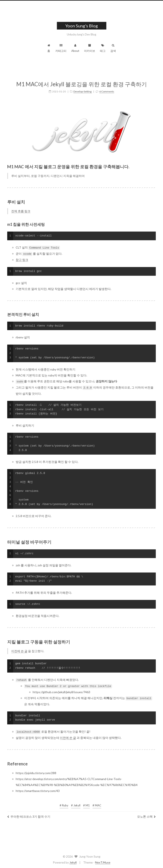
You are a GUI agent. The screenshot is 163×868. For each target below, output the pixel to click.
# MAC (97, 804)
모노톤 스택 (146, 815)
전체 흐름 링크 (21, 211)
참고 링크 (22, 259)
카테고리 (61, 48)
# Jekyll (76, 804)
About (75, 48)
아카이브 (90, 48)
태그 (103, 48)
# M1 (86, 804)
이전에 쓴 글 (19, 650)
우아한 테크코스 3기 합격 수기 (29, 815)
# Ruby (64, 804)
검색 (113, 48)
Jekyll (73, 861)
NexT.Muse (103, 861)
